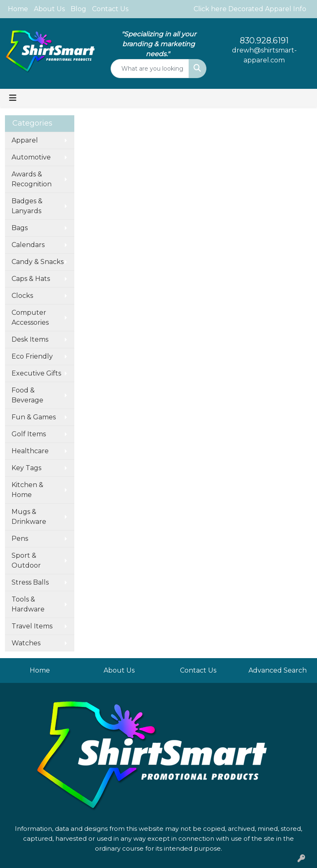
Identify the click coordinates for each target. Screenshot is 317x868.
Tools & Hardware (28, 604)
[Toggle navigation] (13, 98)
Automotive (31, 157)
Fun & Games (34, 417)
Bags (20, 228)
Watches (26, 643)
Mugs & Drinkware (29, 517)
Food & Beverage (27, 395)
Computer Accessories (30, 317)
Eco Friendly (32, 356)
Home (18, 9)
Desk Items (30, 339)
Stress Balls (30, 582)
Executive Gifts (36, 373)
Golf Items (29, 434)
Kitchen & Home (27, 490)
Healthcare (30, 451)
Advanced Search (278, 670)
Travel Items (32, 626)
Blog (78, 9)
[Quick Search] (150, 69)
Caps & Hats (31, 279)
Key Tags (26, 468)
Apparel (25, 140)
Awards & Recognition (32, 179)
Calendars (28, 245)
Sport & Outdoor (26, 560)
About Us (49, 9)
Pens (20, 539)
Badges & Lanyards (27, 206)
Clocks (22, 296)
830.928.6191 (264, 40)
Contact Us (110, 9)
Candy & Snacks (38, 262)
